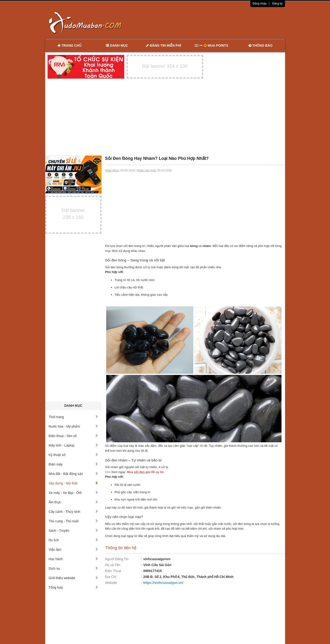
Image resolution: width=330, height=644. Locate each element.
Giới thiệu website (73, 578)
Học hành (73, 559)
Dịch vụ (73, 568)
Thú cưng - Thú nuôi (73, 521)
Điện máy (73, 464)
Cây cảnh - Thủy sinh (73, 512)
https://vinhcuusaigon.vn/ (163, 583)
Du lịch (73, 540)
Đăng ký (277, 4)
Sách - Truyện (73, 531)
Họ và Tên (113, 565)
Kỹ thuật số (73, 455)
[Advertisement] (215, 22)
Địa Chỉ (111, 577)
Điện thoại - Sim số (73, 436)
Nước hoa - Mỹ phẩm (73, 426)
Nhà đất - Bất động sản (73, 474)
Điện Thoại (113, 571)
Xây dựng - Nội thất (73, 483)
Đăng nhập (260, 4)
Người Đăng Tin (117, 559)
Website (111, 583)
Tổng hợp (73, 587)
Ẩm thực (73, 502)
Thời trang (73, 417)
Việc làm (73, 550)
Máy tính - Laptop (73, 445)
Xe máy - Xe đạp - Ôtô (73, 493)
